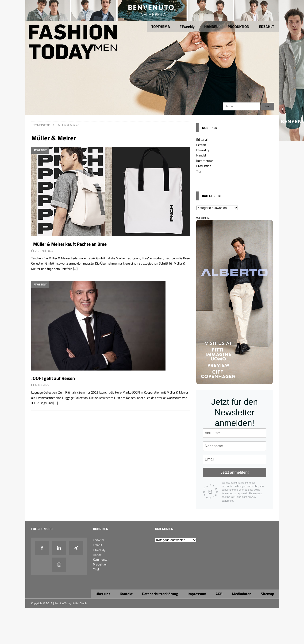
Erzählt (201, 145)
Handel (201, 155)
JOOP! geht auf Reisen (53, 378)
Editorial (202, 139)
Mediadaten (242, 594)
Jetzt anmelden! (235, 472)
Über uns (103, 594)
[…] (75, 269)
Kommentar (205, 161)
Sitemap (267, 594)
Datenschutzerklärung (160, 594)
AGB (219, 594)
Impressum (197, 594)
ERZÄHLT (266, 27)
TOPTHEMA (161, 27)
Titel (199, 171)
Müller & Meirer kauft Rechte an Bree (69, 244)
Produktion (204, 166)
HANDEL (211, 27)
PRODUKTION (239, 27)
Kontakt (126, 594)
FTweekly (187, 27)
